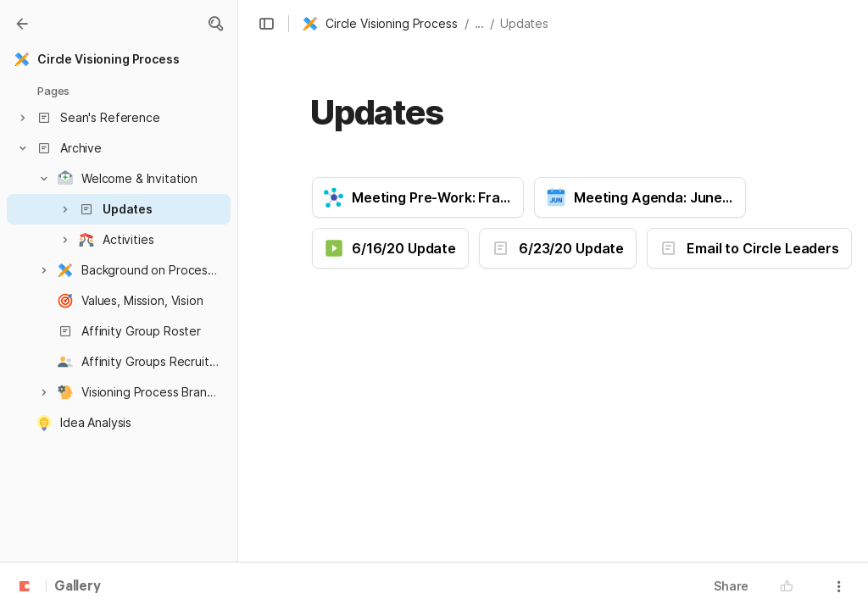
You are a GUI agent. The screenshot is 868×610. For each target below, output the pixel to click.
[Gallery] (22, 24)
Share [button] (731, 586)
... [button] (480, 23)
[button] (215, 24)
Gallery (78, 587)
